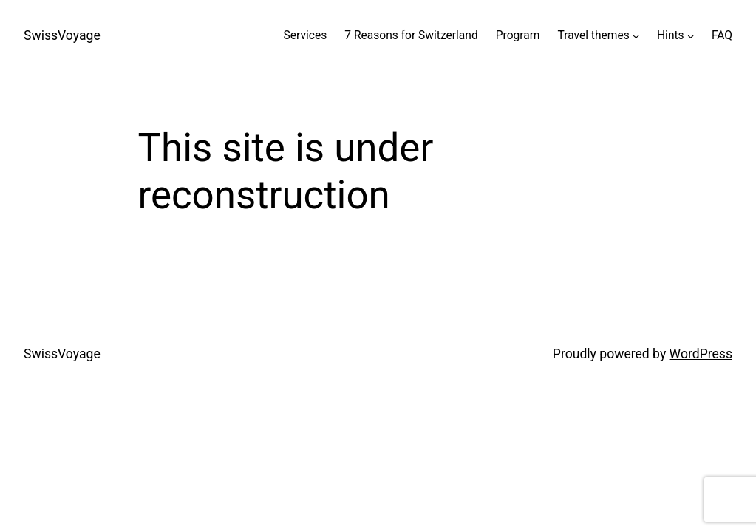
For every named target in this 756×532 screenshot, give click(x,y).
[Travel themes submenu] (636, 36)
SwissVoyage (62, 35)
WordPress (701, 354)
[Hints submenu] (691, 36)
